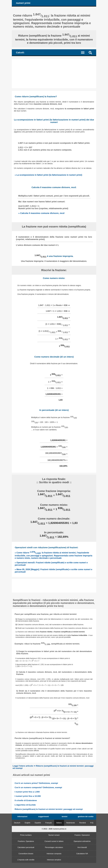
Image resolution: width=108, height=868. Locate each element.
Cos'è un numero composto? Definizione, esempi (38, 787)
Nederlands (71, 823)
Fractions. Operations (26, 841)
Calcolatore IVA (82, 854)
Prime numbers (26, 835)
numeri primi (23, 3)
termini (64, 817)
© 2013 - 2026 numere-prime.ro (54, 829)
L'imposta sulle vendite (26, 860)
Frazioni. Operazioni (82, 835)
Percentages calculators (54, 847)
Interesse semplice (54, 860)
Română (82, 823)
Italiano (59, 823)
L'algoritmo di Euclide (25, 805)
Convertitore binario (26, 854)
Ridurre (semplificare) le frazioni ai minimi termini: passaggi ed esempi (49, 809)
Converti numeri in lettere (54, 841)
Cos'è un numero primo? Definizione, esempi (36, 783)
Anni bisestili (82, 847)
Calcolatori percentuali (26, 847)
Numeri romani (54, 835)
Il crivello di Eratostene (26, 800)
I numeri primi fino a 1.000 (27, 792)
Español (38, 823)
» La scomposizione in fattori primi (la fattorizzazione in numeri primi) (48, 175)
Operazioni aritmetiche (82, 841)
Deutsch (17, 823)
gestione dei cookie (86, 817)
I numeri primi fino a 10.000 (28, 796)
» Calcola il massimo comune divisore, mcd (41, 213)
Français (49, 823)
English (28, 823)
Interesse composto (54, 854)
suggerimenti (43, 817)
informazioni (22, 817)
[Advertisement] (54, 73)
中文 (92, 823)
